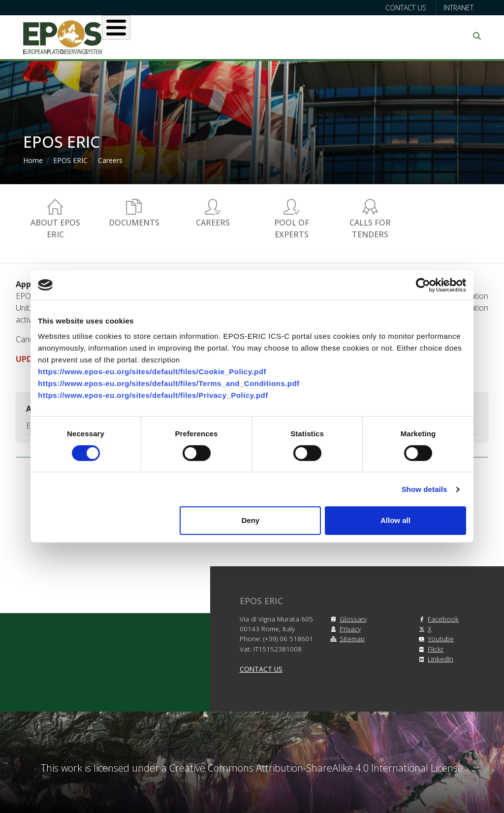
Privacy (344, 629)
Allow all (395, 520)
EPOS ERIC (70, 160)
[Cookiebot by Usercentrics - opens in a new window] (423, 285)
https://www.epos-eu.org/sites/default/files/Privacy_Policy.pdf (153, 395)
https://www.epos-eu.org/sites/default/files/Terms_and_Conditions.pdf (169, 383)
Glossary (347, 619)
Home (33, 160)
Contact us (406, 8)
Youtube (435, 638)
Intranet (458, 8)
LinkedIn (435, 659)
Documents (134, 223)
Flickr (430, 649)
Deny (251, 520)
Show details (425, 489)
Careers (110, 160)
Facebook (437, 619)
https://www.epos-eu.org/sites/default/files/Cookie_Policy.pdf (152, 372)
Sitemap (346, 638)
